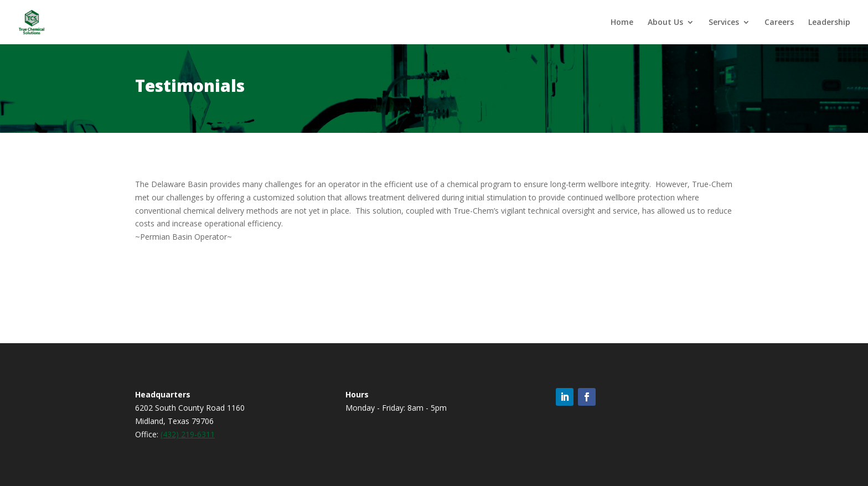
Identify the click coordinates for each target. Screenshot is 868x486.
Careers (779, 23)
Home (622, 23)
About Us (665, 23)
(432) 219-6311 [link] (188, 434)
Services (724, 23)
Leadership (829, 23)
